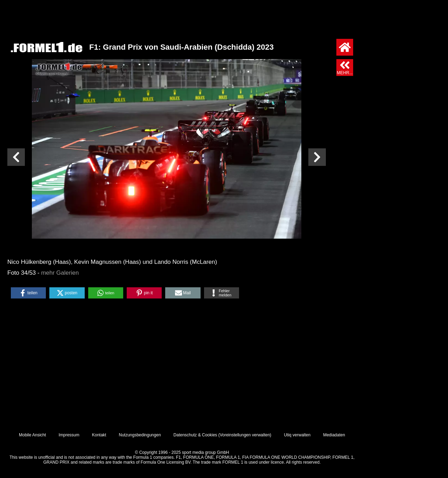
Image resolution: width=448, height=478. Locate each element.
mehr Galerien (60, 273)
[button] (28, 293)
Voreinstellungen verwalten (245, 435)
